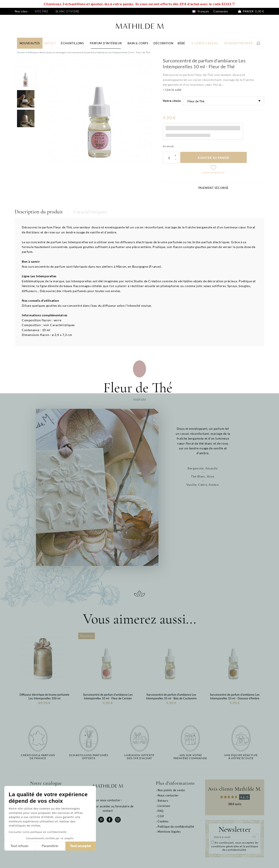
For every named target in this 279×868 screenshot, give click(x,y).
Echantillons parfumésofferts (89, 757)
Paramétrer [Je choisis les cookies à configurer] (50, 846)
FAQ (161, 811)
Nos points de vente (171, 790)
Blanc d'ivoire (68, 11)
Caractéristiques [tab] (90, 212)
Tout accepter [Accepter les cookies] (81, 846)
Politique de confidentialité (176, 827)
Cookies (163, 821)
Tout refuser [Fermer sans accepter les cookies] (20, 846)
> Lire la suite (172, 90)
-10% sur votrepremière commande (190, 757)
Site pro (42, 11)
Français (201, 11)
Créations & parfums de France (38, 757)
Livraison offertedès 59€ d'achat (139, 757)
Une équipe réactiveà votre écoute (241, 757)
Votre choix (172, 101)
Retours (163, 801)
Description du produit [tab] (39, 212)
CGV (161, 816)
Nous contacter (168, 795)
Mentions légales (169, 832)
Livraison (164, 806)
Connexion (221, 11)
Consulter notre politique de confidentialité (38, 832)
